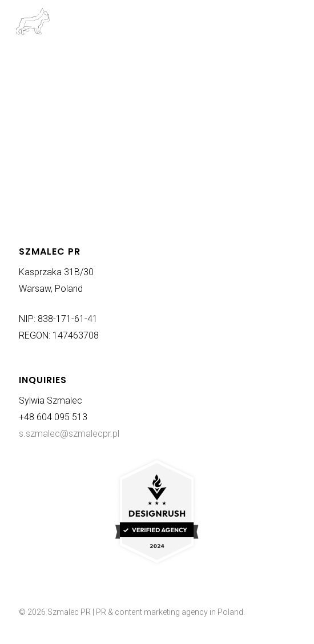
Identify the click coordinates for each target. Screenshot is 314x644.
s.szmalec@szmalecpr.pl (69, 434)
